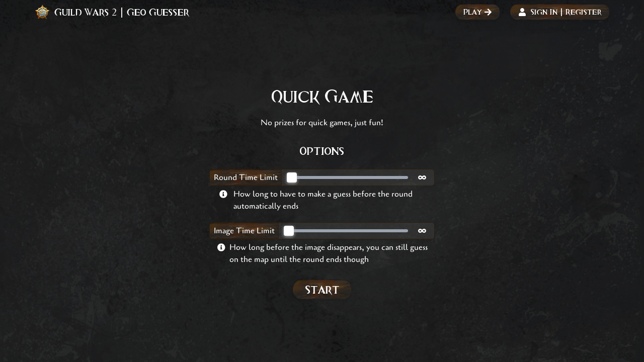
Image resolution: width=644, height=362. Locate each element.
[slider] (292, 177)
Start (322, 289)
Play (478, 12)
